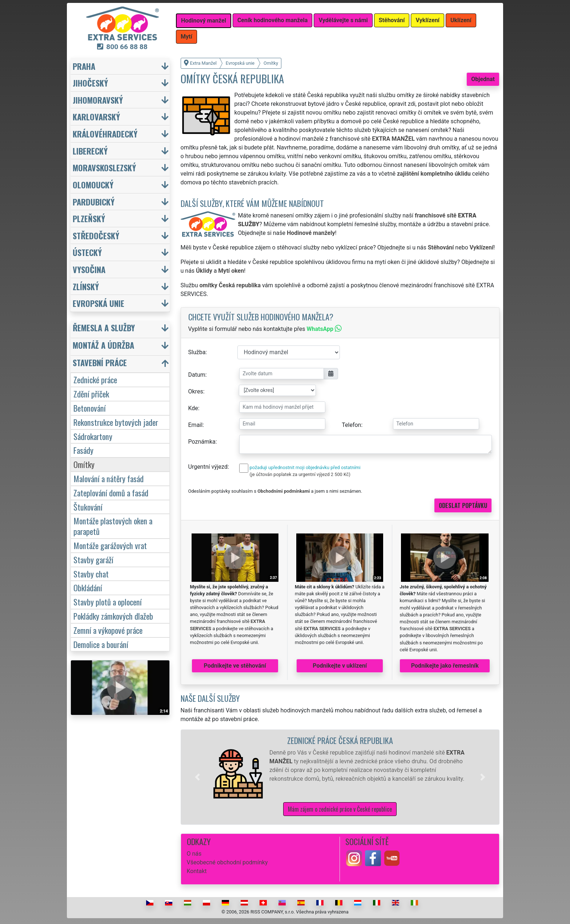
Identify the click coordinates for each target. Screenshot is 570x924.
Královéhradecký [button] (105, 134)
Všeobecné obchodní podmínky (227, 862)
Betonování (90, 408)
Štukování (88, 507)
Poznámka (202, 442)
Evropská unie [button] (99, 303)
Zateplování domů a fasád (111, 493)
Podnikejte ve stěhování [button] (235, 666)
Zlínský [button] (86, 286)
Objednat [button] (483, 79)
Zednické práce (95, 379)
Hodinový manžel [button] (204, 21)
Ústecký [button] (87, 252)
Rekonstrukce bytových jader (116, 422)
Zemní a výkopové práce (108, 630)
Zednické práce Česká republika (340, 740)
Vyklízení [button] (427, 20)
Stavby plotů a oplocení (108, 602)
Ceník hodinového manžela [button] (273, 20)
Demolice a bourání (101, 644)
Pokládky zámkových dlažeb (113, 616)
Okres (196, 391)
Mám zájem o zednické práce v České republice (340, 809)
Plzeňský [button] (89, 218)
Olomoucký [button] (93, 185)
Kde (193, 408)
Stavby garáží (93, 559)
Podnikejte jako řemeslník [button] (445, 666)
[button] (197, 777)
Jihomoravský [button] (98, 100)
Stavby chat (91, 574)
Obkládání (88, 587)
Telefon (351, 425)
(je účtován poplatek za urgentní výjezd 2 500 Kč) (300, 474)
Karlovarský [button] (96, 117)
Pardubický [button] (94, 202)
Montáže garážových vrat (110, 545)
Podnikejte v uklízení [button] (340, 666)
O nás (194, 854)
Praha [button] (84, 66)
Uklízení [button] (461, 20)
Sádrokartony (93, 436)
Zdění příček (91, 394)
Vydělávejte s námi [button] (343, 20)
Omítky (84, 464)
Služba (197, 352)
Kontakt (197, 871)
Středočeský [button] (96, 235)
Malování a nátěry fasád (109, 478)
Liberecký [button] (90, 151)
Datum (197, 375)
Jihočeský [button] (90, 83)
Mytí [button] (186, 37)
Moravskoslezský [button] (104, 167)
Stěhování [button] (392, 20)
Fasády (83, 450)
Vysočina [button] (89, 269)
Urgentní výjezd (208, 467)
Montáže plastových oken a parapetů (113, 526)
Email (196, 425)
